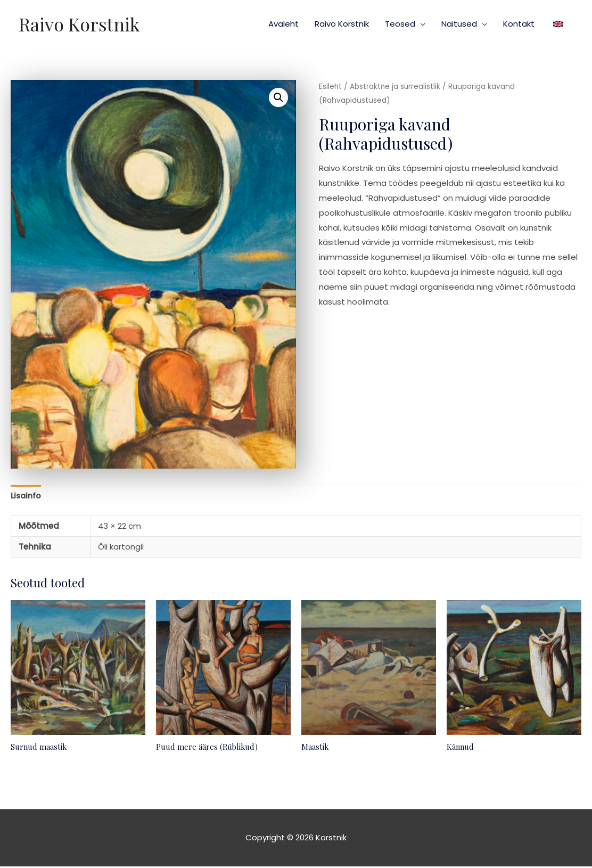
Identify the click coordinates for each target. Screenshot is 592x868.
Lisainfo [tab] (27, 497)
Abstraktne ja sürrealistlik (396, 87)
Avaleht (283, 24)
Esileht (331, 87)
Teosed (400, 24)
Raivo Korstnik (80, 24)
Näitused (459, 24)
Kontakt (519, 24)
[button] (278, 97)
